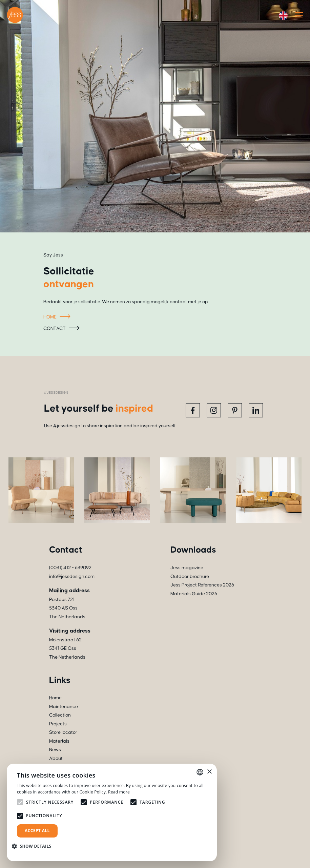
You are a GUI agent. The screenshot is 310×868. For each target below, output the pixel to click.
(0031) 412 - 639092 (70, 568)
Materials (59, 741)
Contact (63, 329)
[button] (34, 846)
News (55, 750)
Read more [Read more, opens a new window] (119, 792)
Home (58, 317)
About (56, 759)
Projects (58, 724)
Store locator (63, 732)
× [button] (209, 772)
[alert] (112, 812)
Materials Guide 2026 (194, 594)
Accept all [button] (37, 831)
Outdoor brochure (190, 577)
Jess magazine (187, 568)
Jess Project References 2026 (202, 585)
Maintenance (64, 707)
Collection (60, 715)
